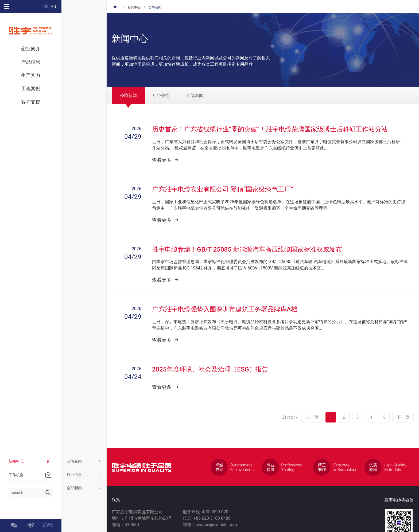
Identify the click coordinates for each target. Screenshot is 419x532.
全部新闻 (84, 488)
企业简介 (31, 48)
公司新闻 (84, 461)
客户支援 (31, 102)
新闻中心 (134, 7)
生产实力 (31, 75)
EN (54, 7)
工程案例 (31, 89)
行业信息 (84, 475)
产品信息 (31, 62)
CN (46, 7)
